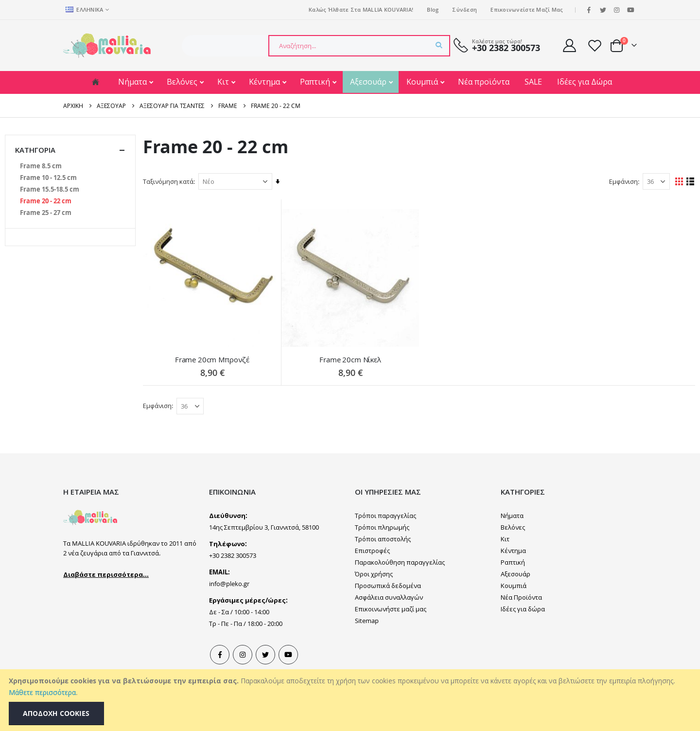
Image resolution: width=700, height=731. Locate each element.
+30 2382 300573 (506, 48)
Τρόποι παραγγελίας (385, 515)
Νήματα (133, 82)
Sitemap (367, 620)
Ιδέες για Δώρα (585, 82)
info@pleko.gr (229, 583)
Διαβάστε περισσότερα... (106, 573)
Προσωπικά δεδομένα (388, 585)
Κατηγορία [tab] (70, 150)
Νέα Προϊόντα (521, 597)
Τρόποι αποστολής (383, 538)
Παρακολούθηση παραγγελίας (400, 562)
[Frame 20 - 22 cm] (46, 201)
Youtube (288, 654)
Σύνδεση (464, 9)
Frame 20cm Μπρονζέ (214, 359)
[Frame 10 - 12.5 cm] (48, 178)
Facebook (220, 654)
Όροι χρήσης (374, 573)
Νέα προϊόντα (484, 82)
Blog (433, 9)
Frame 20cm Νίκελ (352, 359)
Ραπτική (316, 82)
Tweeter (265, 654)
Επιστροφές (372, 550)
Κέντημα (265, 82)
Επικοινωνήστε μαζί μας (391, 608)
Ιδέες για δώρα (523, 608)
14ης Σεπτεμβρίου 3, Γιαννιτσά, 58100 (264, 527)
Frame (228, 106)
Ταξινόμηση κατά (171, 181)
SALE (533, 82)
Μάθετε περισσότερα (42, 692)
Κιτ (224, 82)
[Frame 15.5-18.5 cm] (50, 189)
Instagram (243, 654)
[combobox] (359, 46)
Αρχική (73, 106)
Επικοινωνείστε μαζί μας (527, 9)
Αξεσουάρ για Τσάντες (172, 106)
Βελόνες (183, 82)
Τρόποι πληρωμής (382, 527)
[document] (351, 700)
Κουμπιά (423, 82)
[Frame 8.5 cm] (41, 166)
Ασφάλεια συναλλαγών (389, 597)
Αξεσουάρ (369, 82)
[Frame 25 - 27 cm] (46, 213)
